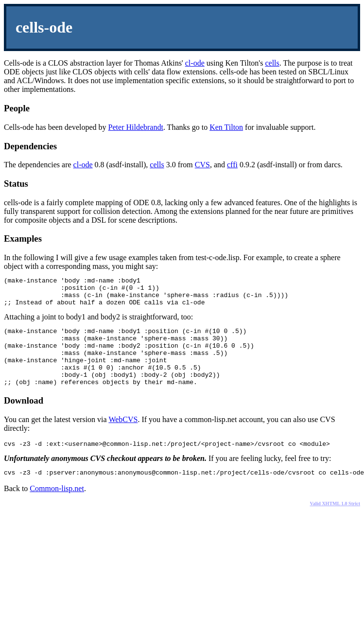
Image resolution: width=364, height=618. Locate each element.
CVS (202, 165)
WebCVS (123, 437)
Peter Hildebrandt (136, 127)
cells (272, 63)
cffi (232, 165)
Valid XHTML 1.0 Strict (335, 524)
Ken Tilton (226, 127)
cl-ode (195, 63)
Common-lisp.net (57, 509)
